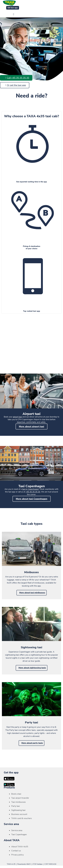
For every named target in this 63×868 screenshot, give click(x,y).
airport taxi (17, 417)
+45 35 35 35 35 (33, 492)
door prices (49, 344)
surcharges (39, 347)
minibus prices (38, 344)
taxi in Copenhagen (30, 489)
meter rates (26, 344)
